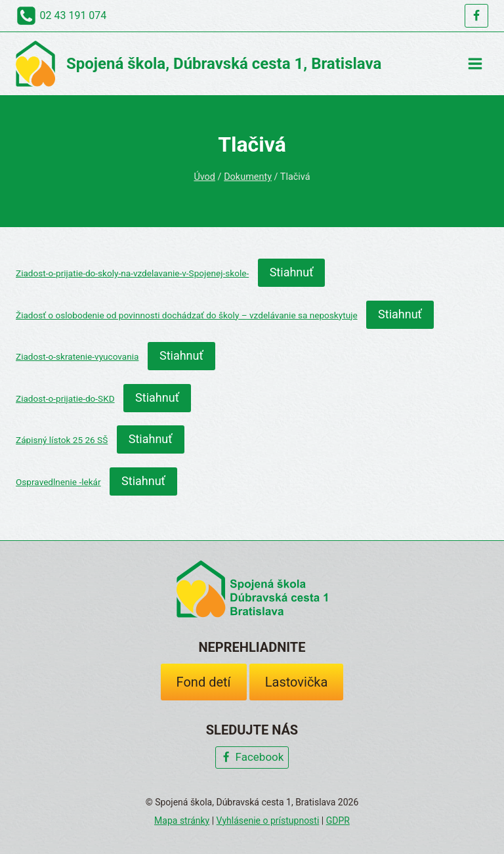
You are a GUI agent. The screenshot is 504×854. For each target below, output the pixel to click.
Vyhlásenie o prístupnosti (268, 821)
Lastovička (297, 682)
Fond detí (204, 682)
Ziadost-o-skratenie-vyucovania (77, 356)
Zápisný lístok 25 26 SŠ (62, 440)
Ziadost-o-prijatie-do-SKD (65, 398)
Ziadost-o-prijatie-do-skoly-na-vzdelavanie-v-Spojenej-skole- (132, 273)
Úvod (204, 177)
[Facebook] (476, 16)
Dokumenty (248, 177)
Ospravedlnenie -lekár (58, 482)
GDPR (338, 821)
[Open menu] (475, 63)
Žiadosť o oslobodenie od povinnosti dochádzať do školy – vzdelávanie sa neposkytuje (187, 315)
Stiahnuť (292, 272)
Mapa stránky (182, 821)
